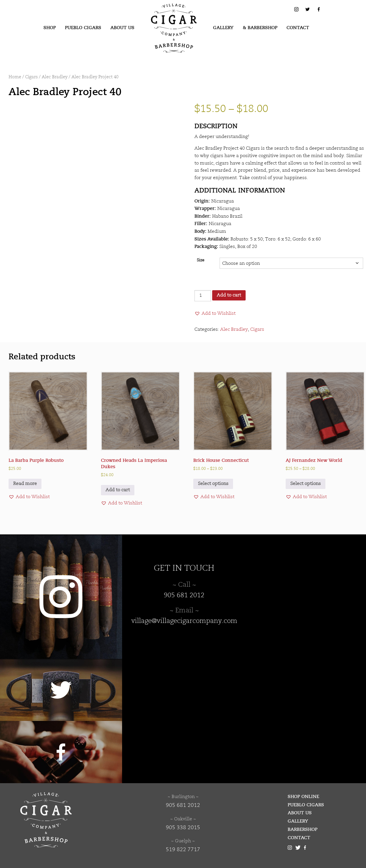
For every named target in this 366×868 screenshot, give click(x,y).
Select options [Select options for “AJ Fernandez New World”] (306, 484)
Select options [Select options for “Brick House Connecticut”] (213, 484)
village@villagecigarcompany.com (184, 621)
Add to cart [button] (118, 490)
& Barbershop (260, 28)
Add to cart (229, 295)
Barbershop (303, 829)
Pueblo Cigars (83, 28)
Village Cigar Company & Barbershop (165, 13)
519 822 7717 (183, 850)
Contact (298, 28)
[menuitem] (50, 28)
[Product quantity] (203, 296)
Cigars (31, 77)
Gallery (223, 28)
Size (201, 260)
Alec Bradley (55, 77)
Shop (50, 28)
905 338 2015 (183, 828)
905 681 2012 (184, 596)
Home (15, 77)
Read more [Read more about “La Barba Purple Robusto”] (25, 484)
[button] (215, 314)
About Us (122, 28)
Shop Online (303, 797)
